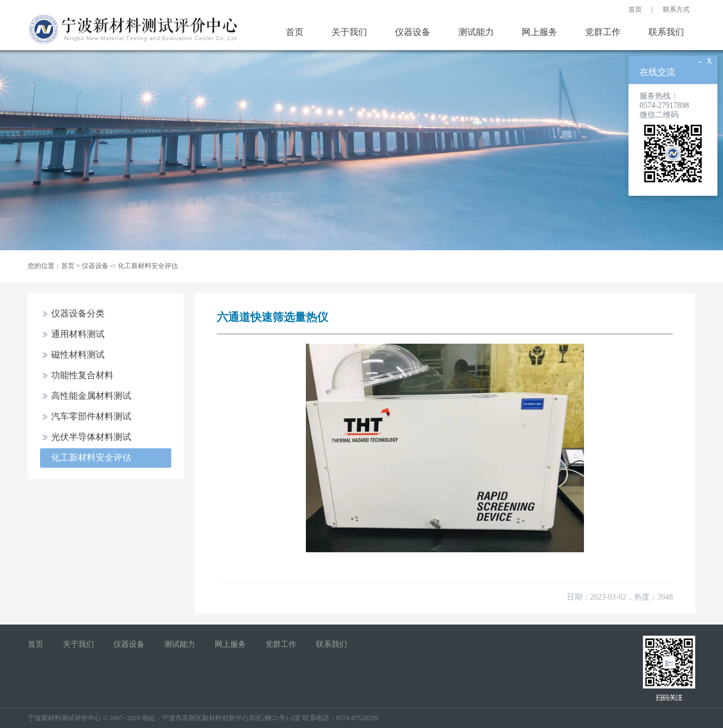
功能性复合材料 (82, 375)
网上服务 (539, 32)
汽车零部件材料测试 (91, 416)
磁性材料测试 (78, 355)
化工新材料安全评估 (148, 266)
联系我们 (666, 32)
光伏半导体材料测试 (91, 437)
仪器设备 (413, 32)
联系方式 (676, 9)
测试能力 (476, 32)
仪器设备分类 (78, 313)
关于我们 (349, 32)
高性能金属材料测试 (91, 396)
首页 (635, 9)
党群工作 (603, 32)
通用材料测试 (78, 334)
